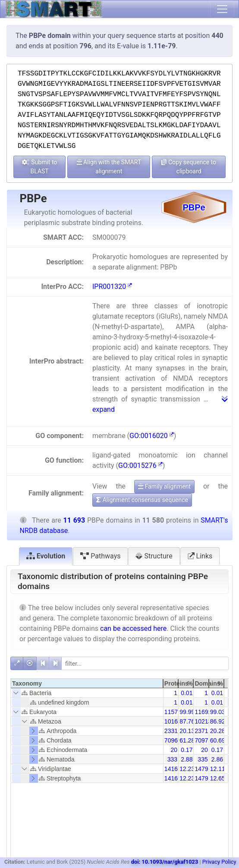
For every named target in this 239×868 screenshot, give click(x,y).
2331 (171, 731)
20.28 (218, 731)
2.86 (217, 759)
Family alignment (164, 486)
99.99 (187, 712)
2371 (201, 731)
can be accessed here (133, 628)
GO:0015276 (140, 465)
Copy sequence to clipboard (189, 167)
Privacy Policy (219, 862)
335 (203, 759)
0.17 (187, 750)
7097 (201, 740)
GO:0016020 (152, 436)
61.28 (187, 740)
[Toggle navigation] (222, 9)
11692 (203, 712)
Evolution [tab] (46, 556)
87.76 (187, 721)
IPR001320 (112, 287)
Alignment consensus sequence (142, 500)
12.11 (218, 769)
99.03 (218, 712)
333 (172, 759)
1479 (201, 769)
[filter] (145, 663)
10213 (203, 721)
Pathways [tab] (100, 556)
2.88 (187, 759)
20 (174, 750)
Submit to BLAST (40, 167)
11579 (173, 712)
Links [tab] (200, 556)
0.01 (187, 693)
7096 (171, 740)
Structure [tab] (154, 556)
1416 (171, 769)
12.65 (218, 778)
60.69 (218, 740)
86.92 (218, 721)
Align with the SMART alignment (109, 167)
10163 (173, 721)
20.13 (187, 731)
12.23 (187, 769)
